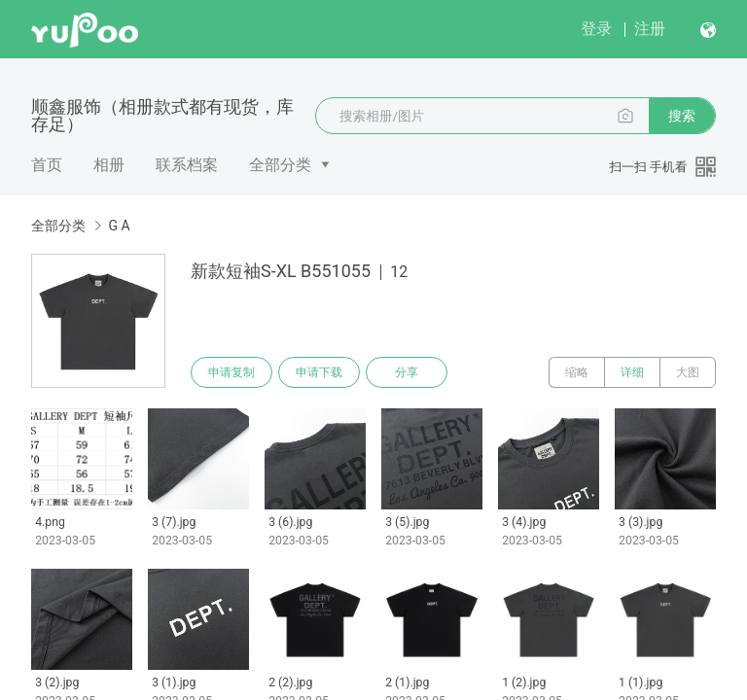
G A (119, 226)
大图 (688, 372)
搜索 (682, 116)
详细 (632, 372)
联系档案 (187, 165)
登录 (596, 29)
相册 (109, 165)
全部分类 (280, 165)
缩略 (577, 372)
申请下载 (319, 372)
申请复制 (231, 372)
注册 (650, 29)
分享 (407, 372)
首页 (47, 165)
